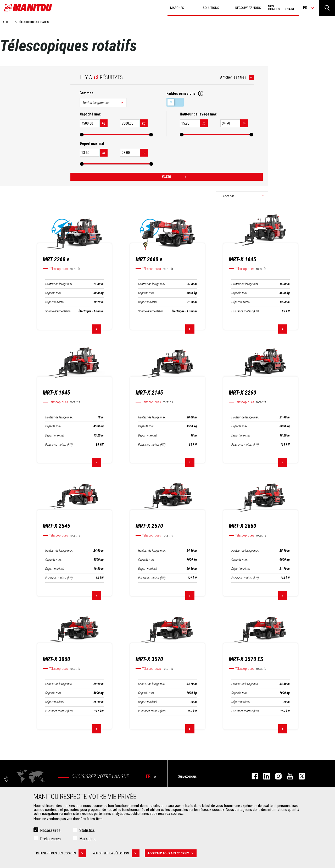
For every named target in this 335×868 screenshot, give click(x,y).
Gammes (86, 93)
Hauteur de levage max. (59, 284)
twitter (299, 776)
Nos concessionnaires (282, 8)
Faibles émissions (175, 102)
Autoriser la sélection (116, 854)
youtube (287, 776)
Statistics (87, 831)
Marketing (87, 839)
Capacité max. (54, 293)
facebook (252, 776)
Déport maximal (55, 302)
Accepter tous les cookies (172, 854)
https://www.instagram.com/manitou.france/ (276, 776)
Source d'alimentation (58, 311)
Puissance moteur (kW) (245, 311)
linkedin (264, 776)
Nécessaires (50, 831)
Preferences (50, 839)
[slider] (82, 135)
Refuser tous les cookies (61, 854)
